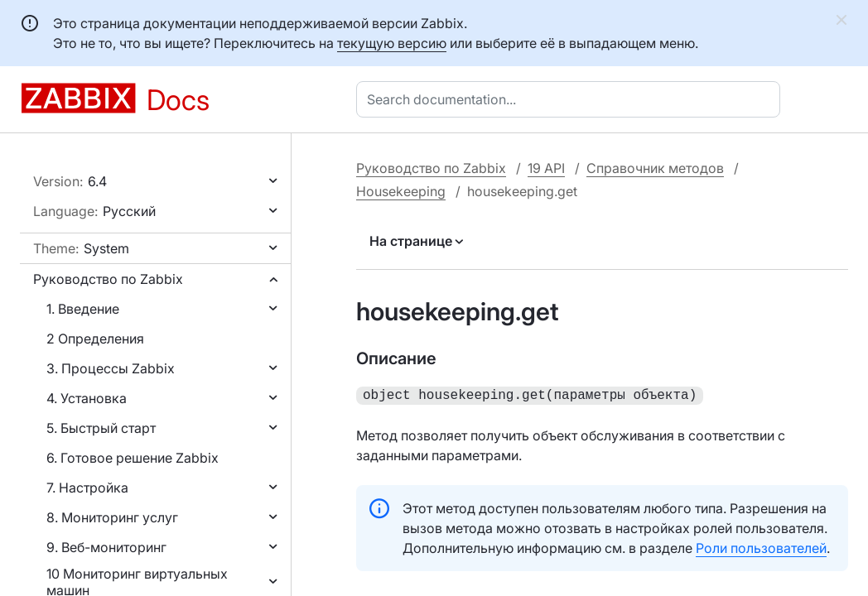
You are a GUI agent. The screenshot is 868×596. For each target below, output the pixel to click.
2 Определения (95, 339)
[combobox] (571, 99)
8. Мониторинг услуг (112, 517)
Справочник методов (655, 168)
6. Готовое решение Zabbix (133, 458)
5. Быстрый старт (101, 428)
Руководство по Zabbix (108, 279)
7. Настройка (87, 488)
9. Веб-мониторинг (106, 547)
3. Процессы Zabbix (111, 368)
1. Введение (83, 309)
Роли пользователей (761, 546)
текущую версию (392, 43)
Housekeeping (401, 191)
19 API (546, 168)
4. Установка (87, 398)
